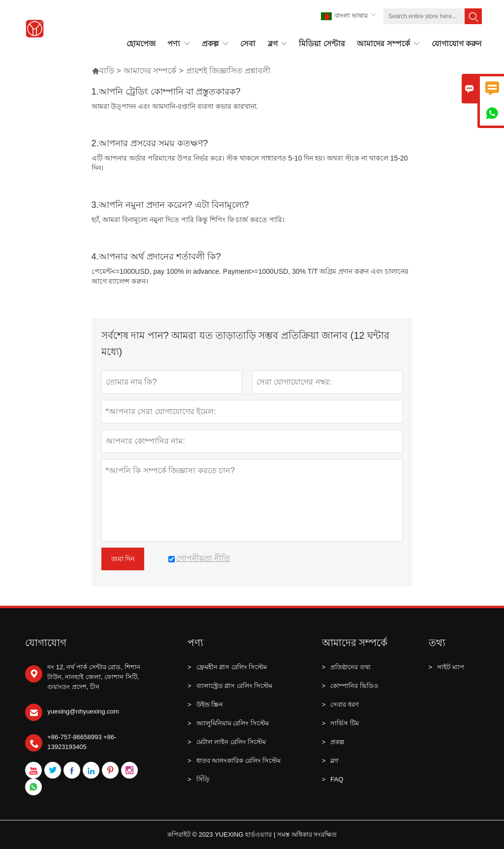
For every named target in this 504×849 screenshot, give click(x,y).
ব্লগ (331, 761)
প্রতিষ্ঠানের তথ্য (346, 667)
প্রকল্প (333, 742)
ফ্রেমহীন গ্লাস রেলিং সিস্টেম (227, 667)
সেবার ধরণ (340, 705)
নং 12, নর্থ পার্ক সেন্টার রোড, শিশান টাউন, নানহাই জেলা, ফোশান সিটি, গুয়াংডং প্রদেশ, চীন (94, 677)
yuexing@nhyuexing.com (83, 711)
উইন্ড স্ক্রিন (205, 705)
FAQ (333, 780)
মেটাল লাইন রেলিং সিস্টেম (227, 742)
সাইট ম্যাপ (446, 667)
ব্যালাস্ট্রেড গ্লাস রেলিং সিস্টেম (230, 686)
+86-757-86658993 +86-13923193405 (82, 742)
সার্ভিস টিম (340, 723)
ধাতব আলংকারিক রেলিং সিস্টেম (234, 761)
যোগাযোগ (46, 643)
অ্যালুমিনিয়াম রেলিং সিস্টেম (228, 723)
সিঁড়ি (198, 780)
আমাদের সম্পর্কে (150, 71)
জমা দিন (123, 559)
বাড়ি (103, 71)
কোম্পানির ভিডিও (350, 686)
